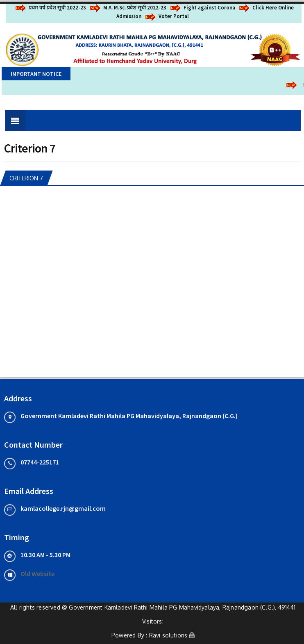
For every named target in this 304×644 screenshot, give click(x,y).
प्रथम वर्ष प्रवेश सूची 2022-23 (51, 8)
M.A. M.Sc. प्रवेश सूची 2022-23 (128, 8)
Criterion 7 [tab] (26, 178)
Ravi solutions (168, 635)
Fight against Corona (203, 8)
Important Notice (36, 74)
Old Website (37, 573)
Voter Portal (167, 16)
